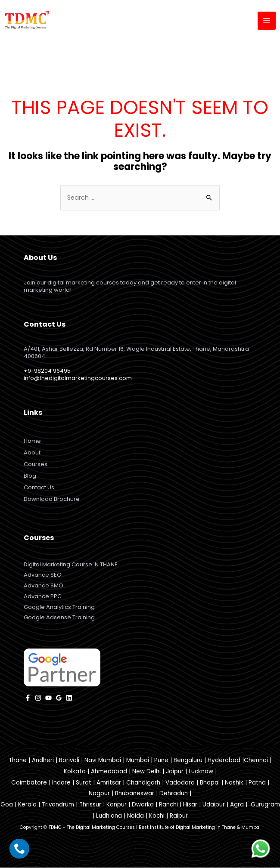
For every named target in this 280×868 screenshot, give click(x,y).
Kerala (27, 805)
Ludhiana (109, 817)
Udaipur (214, 805)
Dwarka (143, 805)
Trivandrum (58, 805)
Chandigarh (143, 783)
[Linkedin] (69, 698)
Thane (18, 761)
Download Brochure (52, 500)
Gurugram (265, 805)
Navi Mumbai (103, 761)
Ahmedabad (109, 772)
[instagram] (38, 698)
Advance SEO (43, 576)
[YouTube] (48, 698)
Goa (7, 805)
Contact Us (39, 488)
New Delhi (146, 772)
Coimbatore (29, 783)
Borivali (69, 761)
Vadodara (180, 783)
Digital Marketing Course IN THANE (71, 565)
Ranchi (168, 805)
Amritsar (109, 783)
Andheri (43, 761)
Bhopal (210, 783)
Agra (237, 805)
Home (32, 442)
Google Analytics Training (59, 607)
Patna (257, 783)
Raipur (179, 817)
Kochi (157, 817)
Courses (36, 465)
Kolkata (75, 772)
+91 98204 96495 (47, 372)
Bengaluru (188, 761)
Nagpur (99, 794)
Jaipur (175, 772)
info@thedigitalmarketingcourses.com (78, 379)
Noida (135, 817)
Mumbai (138, 761)
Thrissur (90, 805)
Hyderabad (224, 761)
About (32, 453)
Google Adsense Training (59, 618)
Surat (84, 783)
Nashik (234, 783)
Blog (30, 477)
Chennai (256, 761)
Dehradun (174, 794)
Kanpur (117, 805)
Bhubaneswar (135, 794)
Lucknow (201, 772)
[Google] (59, 698)
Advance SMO (44, 586)
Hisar (190, 805)
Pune (161, 761)
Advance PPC (43, 597)
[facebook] (28, 698)
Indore (61, 783)
